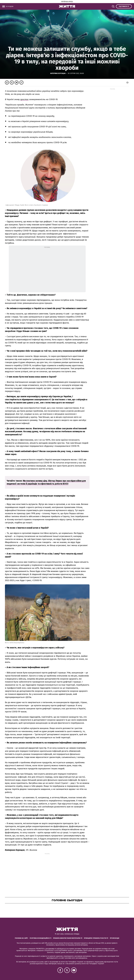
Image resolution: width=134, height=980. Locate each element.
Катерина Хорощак (58, 73)
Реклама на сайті (21, 938)
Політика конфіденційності (41, 938)
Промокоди (115, 938)
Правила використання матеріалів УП (68, 938)
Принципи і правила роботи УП (96, 938)
